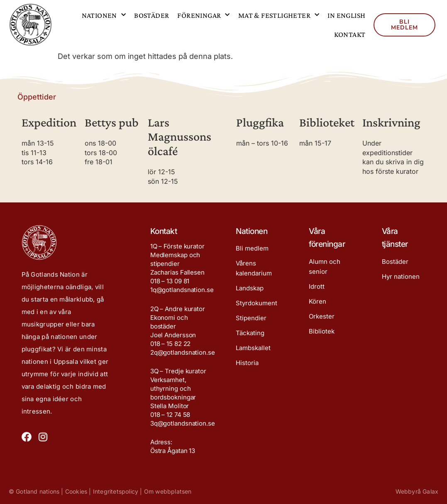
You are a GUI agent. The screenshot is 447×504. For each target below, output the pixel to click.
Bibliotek (322, 331)
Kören (318, 301)
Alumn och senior (325, 267)
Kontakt (350, 34)
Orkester (322, 316)
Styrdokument (256, 303)
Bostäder (151, 15)
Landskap (250, 288)
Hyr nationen (401, 276)
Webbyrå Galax (417, 491)
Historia (247, 363)
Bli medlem (252, 248)
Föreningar (203, 15)
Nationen (104, 15)
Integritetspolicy (116, 491)
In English (346, 15)
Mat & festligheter (279, 15)
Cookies (76, 491)
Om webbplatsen (168, 491)
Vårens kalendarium (254, 268)
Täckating (250, 333)
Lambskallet (253, 348)
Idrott (317, 286)
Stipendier (251, 318)
